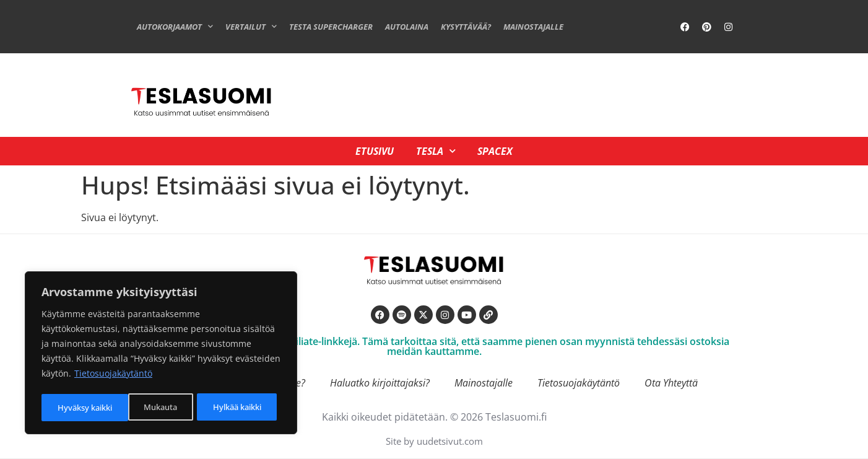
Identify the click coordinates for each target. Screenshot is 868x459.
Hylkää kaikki (150, 407)
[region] (161, 354)
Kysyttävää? (466, 27)
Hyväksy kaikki (238, 407)
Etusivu (372, 151)
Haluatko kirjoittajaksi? (380, 383)
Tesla (436, 151)
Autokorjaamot (175, 26)
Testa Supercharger (331, 27)
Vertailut (251, 26)
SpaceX (498, 151)
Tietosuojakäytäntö (113, 376)
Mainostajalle (533, 27)
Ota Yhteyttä (671, 383)
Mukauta (73, 407)
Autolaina (407, 27)
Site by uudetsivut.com (434, 441)
